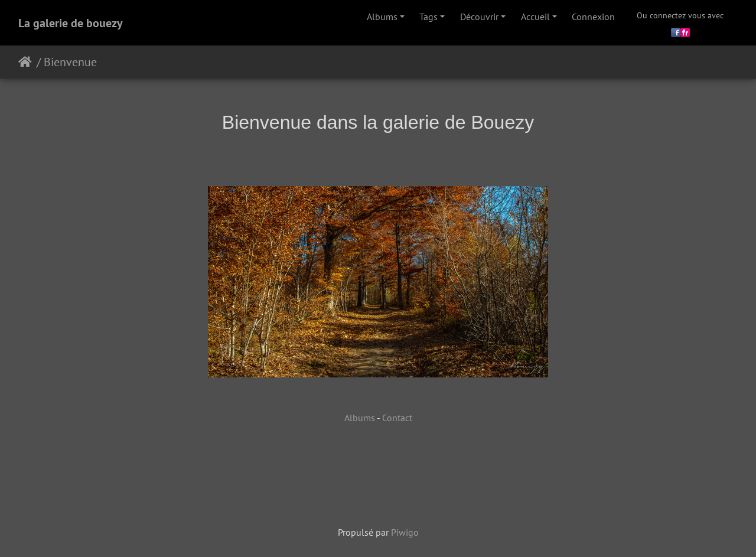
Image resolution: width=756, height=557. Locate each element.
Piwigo (405, 532)
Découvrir (479, 17)
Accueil (535, 17)
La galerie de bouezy (71, 23)
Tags (428, 17)
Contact (397, 418)
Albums (382, 17)
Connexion (593, 17)
